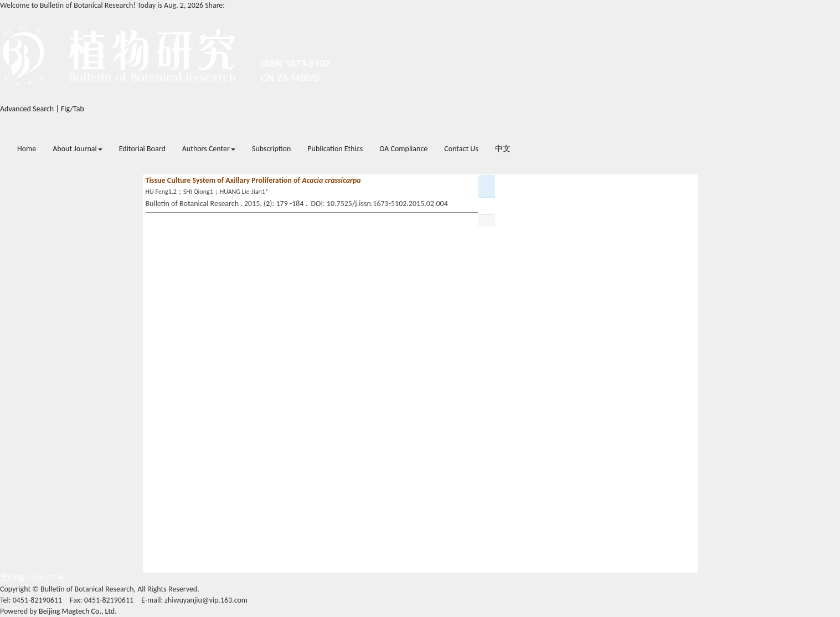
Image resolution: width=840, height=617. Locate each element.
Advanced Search (27, 109)
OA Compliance (403, 149)
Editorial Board (142, 149)
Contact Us (461, 149)
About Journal (77, 149)
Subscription (271, 149)
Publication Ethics (335, 149)
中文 (503, 149)
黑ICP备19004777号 (32, 578)
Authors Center (209, 149)
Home (27, 149)
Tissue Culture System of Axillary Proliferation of (253, 180)
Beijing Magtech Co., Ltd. (78, 611)
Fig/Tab (73, 109)
